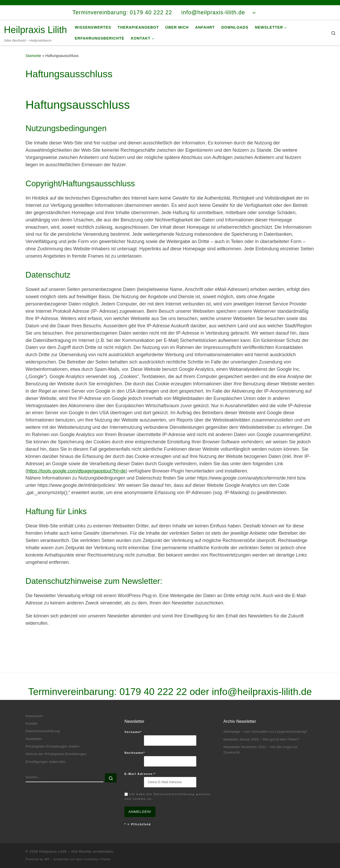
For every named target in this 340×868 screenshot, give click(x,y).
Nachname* (135, 753)
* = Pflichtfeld (138, 824)
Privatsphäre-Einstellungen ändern (52, 746)
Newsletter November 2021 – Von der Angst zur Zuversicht (260, 750)
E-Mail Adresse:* (140, 774)
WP (47, 859)
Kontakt (32, 723)
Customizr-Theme (97, 859)
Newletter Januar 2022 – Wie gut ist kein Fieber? (261, 739)
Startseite (33, 56)
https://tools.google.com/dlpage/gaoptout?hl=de (76, 471)
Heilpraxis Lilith (53, 851)
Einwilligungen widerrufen (45, 762)
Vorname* (133, 732)
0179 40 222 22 (153, 692)
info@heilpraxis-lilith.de (262, 692)
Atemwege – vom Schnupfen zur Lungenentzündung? (265, 732)
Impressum (34, 716)
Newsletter (34, 739)
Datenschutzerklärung (43, 731)
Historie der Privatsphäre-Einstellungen (56, 754)
